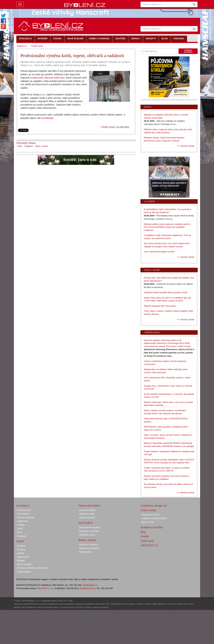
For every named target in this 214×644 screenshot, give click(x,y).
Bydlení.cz (22, 46)
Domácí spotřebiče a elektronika (32, 568)
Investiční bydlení (87, 510)
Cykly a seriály (148, 510)
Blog (143, 532)
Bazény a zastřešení (89, 544)
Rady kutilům (85, 552)
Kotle (20, 146)
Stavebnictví (23, 506)
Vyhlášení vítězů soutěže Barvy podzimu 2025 (165, 292)
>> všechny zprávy (186, 492)
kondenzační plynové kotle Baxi (47, 78)
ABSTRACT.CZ (149, 545)
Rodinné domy (24, 510)
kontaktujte (47, 118)
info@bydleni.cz (90, 585)
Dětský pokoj (23, 557)
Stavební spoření (87, 518)
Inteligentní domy (87, 535)
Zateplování (23, 521)
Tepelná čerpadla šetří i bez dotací (160, 306)
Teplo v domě (41, 146)
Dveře (20, 529)
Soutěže (145, 536)
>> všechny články (186, 146)
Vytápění (29, 146)
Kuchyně (21, 546)
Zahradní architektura (89, 548)
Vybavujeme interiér (150, 515)
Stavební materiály (26, 518)
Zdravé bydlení (24, 572)
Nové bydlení (86, 523)
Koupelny (21, 549)
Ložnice (21, 553)
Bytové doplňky (24, 564)
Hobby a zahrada (87, 540)
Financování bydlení (89, 506)
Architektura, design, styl (154, 506)
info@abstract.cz (87, 588)
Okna (20, 532)
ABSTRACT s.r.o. (46, 588)
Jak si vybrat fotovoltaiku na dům (159, 252)
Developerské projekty (90, 527)
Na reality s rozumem (89, 531)
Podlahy (21, 525)
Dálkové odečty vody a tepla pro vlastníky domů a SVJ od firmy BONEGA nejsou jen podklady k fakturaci (167, 227)
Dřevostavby (23, 514)
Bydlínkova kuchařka (152, 527)
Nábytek (21, 561)
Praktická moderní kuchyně (154, 518)
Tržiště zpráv (108, 127)
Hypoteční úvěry (87, 514)
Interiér (20, 541)
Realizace (22, 536)
